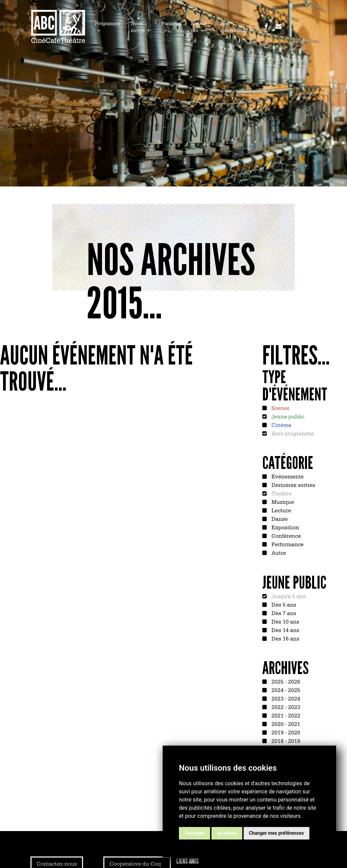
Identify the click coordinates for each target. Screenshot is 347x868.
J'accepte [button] (195, 833)
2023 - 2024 (285, 698)
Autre (278, 552)
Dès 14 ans (285, 630)
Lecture (281, 510)
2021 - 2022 (285, 715)
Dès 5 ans (283, 604)
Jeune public (287, 416)
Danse (279, 518)
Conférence (285, 535)
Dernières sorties (293, 485)
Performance (287, 544)
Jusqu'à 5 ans (288, 596)
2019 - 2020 (285, 732)
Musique (282, 501)
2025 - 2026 (285, 681)
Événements (287, 476)
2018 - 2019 (285, 741)
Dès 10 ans (285, 621)
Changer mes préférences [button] (277, 833)
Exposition (285, 527)
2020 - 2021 (285, 724)
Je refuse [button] (227, 833)
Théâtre (281, 493)
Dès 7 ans (283, 613)
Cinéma (281, 425)
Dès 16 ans (285, 638)
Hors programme (292, 433)
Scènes (280, 408)
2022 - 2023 (285, 707)
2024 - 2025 (285, 690)
